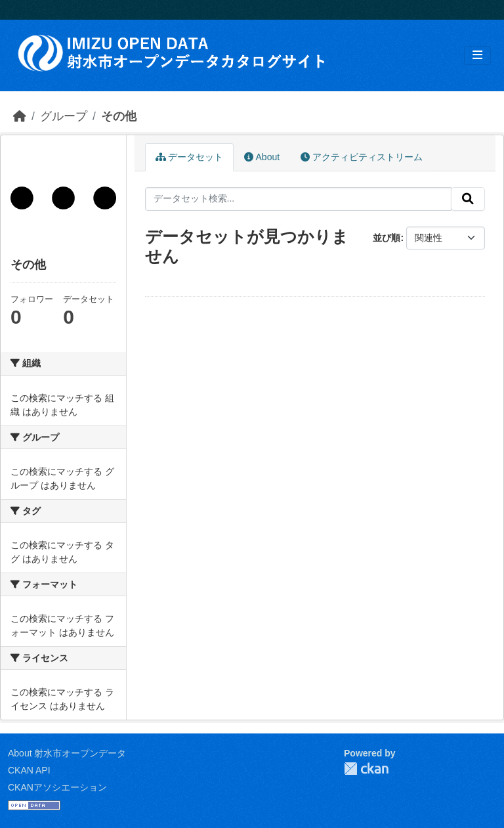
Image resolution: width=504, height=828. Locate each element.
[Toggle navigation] (477, 55)
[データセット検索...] (299, 199)
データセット (190, 157)
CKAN (366, 769)
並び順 (387, 238)
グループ (64, 116)
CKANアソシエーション (57, 787)
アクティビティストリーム (362, 157)
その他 (119, 116)
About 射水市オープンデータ (67, 753)
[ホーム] (20, 116)
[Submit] (468, 199)
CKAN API (29, 770)
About (262, 157)
